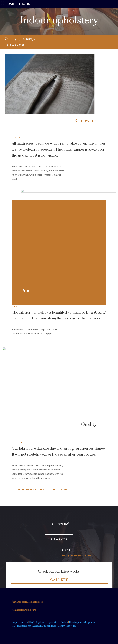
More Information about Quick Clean (43, 489)
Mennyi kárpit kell (67, 626)
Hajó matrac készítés (57, 622)
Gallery (59, 580)
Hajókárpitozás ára (21, 626)
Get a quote (59, 539)
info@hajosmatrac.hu (76, 555)
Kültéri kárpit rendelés (44, 626)
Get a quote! (16, 45)
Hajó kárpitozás (37, 622)
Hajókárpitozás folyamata (82, 622)
